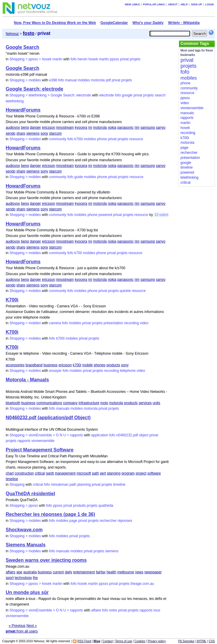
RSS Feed (84, 641)
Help (184, 4)
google (127, 95)
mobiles (84, 80)
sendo (11, 133)
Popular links (154, 4)
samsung (148, 127)
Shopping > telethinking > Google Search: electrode (50, 95)
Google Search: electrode (34, 89)
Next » (32, 626)
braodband (34, 365)
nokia (112, 127)
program (128, 473)
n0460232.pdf (127, 435)
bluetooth (13, 403)
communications (49, 403)
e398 (53, 80)
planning (114, 473)
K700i (12, 300)
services (145, 403)
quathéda (106, 506)
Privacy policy (157, 641)
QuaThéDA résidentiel (30, 494)
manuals (63, 409)
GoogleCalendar (114, 23)
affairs (10, 572)
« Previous (17, 626)
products (113, 365)
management (65, 473)
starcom (55, 133)
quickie (125, 291)
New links (132, 4)
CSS (212, 641)
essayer (55, 371)
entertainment (84, 572)
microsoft (84, 473)
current (58, 572)
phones (99, 365)
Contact (108, 641)
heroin (83, 59)
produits (80, 506)
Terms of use (123, 641)
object (144, 435)
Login (209, 4)
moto (104, 403)
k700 (78, 253)
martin (104, 59)
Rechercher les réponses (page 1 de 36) (50, 514)
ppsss (114, 59)
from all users (22, 631)
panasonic (126, 127)
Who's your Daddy (148, 23)
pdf (108, 80)
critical (40, 473)
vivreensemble (43, 441)
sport (10, 578)
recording (132, 323)
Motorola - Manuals (27, 380)
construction (24, 473)
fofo (74, 59)
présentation (113, 323)
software (154, 473)
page (73, 521)
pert (103, 473)
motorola (98, 80)
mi (90, 127)
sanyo (161, 127)
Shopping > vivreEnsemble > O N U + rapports (46, 435)
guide (79, 177)
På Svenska (186, 641)
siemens (33, 133)
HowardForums (23, 110)
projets (135, 59)
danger (35, 127)
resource (136, 139)
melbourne (126, 572)
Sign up (196, 4)
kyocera (81, 127)
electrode (107, 95)
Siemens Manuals (25, 545)
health (111, 572)
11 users (161, 215)
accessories (15, 365)
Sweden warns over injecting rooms (46, 560)
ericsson (48, 127)
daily (69, 572)
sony (44, 133)
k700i (79, 139)
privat (124, 59)
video (144, 323)
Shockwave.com (24, 530)
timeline (12, 479)
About (173, 4)
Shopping (17, 485)
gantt (50, 473)
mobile (88, 365)
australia (30, 572)
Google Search (22, 47)
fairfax (101, 572)
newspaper (153, 572)
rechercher (108, 521)
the (35, 578)
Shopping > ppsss (24, 506)
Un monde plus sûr (27, 592)
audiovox (13, 127)
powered (105, 215)
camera (55, 323)
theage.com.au (142, 584)
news (139, 572)
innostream (65, 127)
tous (157, 610)
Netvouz (12, 34)
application (100, 435)
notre (113, 610)
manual (71, 80)
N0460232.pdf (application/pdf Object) (48, 418)
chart (10, 473)
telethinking (15, 101)
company (70, 403)
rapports (24, 441)
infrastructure (89, 403)
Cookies (140, 641)
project (141, 473)
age (19, 572)
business (51, 365)
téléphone (128, 371)
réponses (125, 521)
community (58, 139)
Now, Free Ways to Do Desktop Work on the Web (55, 23)
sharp (21, 133)
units (156, 403)
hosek (93, 59)
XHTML (201, 641)
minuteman (59, 485)
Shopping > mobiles (25, 80)
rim (137, 127)
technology (23, 578)
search (160, 95)
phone (102, 139)
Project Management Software (40, 450)
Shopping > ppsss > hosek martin (36, 59)
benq (25, 127)
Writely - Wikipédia (184, 23)
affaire (96, 610)
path (95, 473)
